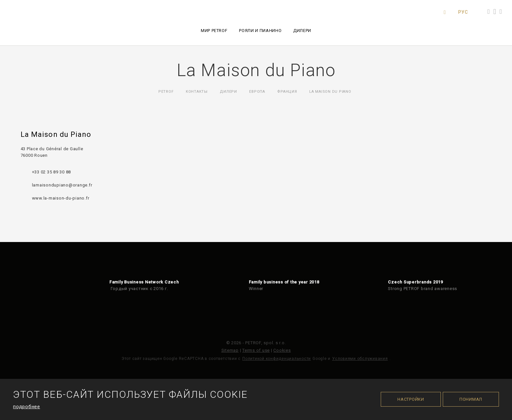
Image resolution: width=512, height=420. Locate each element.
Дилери (302, 31)
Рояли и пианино (260, 31)
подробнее (27, 407)
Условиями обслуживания (360, 359)
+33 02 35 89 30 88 (52, 172)
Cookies (282, 350)
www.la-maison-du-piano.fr (61, 198)
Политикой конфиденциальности (277, 359)
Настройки (411, 399)
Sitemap (230, 350)
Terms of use (256, 350)
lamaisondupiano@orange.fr (62, 185)
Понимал (471, 399)
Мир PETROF (214, 31)
